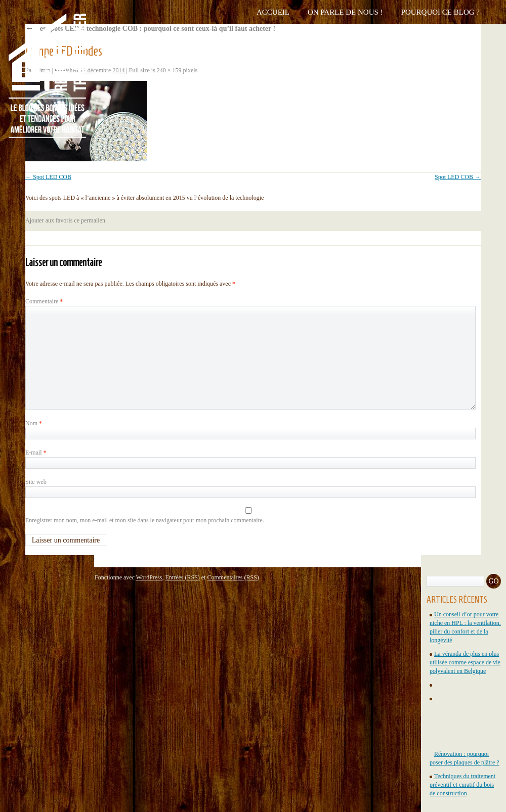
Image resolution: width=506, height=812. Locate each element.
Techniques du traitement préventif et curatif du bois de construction (462, 785)
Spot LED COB (52, 177)
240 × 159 (169, 70)
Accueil (273, 12)
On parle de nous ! (345, 12)
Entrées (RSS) (182, 577)
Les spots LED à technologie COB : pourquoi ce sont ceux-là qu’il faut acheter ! (150, 29)
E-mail (36, 453)
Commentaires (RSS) (233, 577)
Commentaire (44, 301)
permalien (93, 220)
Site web (36, 482)
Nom (34, 423)
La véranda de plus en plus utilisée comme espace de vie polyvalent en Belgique (465, 662)
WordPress (149, 577)
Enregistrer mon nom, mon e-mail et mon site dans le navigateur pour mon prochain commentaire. (145, 520)
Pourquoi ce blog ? (440, 12)
